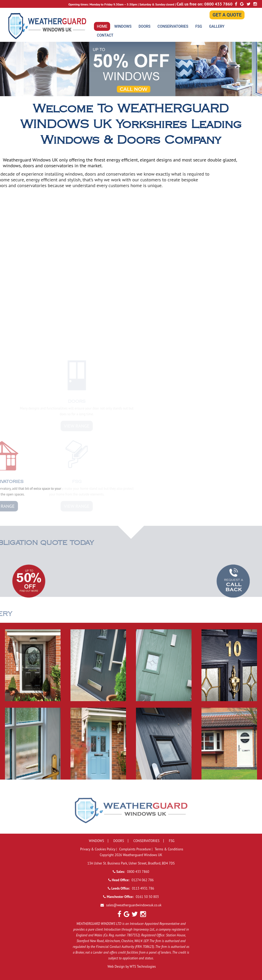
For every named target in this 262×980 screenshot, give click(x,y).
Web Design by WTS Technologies (132, 967)
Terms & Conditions (169, 849)
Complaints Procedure (136, 849)
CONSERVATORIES (173, 26)
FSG (199, 26)
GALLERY (217, 26)
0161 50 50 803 (147, 897)
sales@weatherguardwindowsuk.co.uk (134, 905)
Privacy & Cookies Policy (98, 849)
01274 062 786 (143, 880)
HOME (102, 26)
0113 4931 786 (143, 888)
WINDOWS (123, 26)
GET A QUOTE (227, 15)
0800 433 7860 (218, 4)
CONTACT (105, 35)
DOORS (145, 26)
